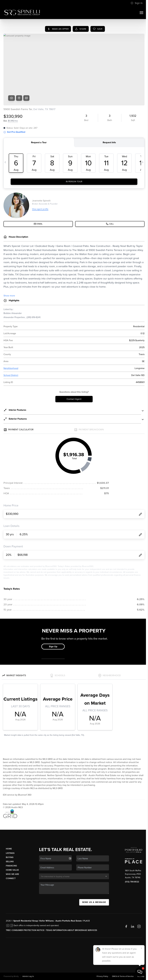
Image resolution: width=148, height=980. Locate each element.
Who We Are (12, 874)
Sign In (137, 3)
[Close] (141, 948)
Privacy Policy (102, 976)
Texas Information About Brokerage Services (71, 930)
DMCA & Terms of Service (123, 976)
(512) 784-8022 (132, 882)
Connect (11, 878)
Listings (10, 853)
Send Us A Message (94, 902)
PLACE (87, 921)
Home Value (12, 870)
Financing (11, 866)
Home (9, 849)
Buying (10, 857)
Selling (10, 862)
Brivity (16, 976)
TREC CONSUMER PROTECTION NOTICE (25, 930)
